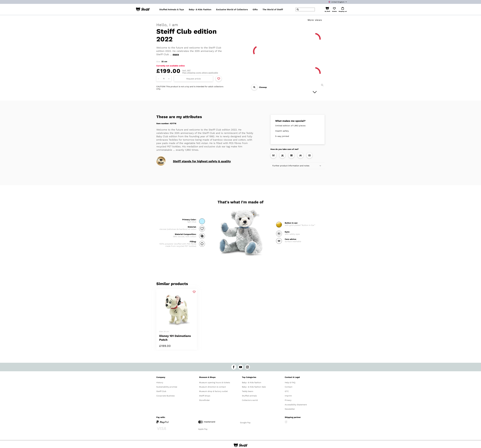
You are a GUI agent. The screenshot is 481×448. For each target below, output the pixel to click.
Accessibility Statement (296, 405)
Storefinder (204, 400)
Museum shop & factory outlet (213, 391)
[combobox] (334, 2)
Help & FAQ (290, 383)
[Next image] (315, 92)
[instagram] (247, 367)
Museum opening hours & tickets (215, 383)
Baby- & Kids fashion (252, 383)
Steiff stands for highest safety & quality (202, 161)
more (176, 54)
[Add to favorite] (219, 79)
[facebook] (234, 367)
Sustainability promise (167, 387)
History (160, 383)
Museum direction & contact (212, 387)
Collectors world (250, 400)
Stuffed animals (249, 396)
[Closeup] (254, 87)
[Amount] (164, 79)
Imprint (288, 396)
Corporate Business (165, 396)
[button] (327, 10)
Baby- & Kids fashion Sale (254, 387)
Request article (194, 79)
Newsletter (290, 409)
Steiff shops (205, 396)
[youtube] (241, 367)
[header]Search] (305, 10)
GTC (287, 391)
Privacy (288, 400)
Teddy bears (248, 391)
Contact (289, 387)
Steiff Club (161, 391)
